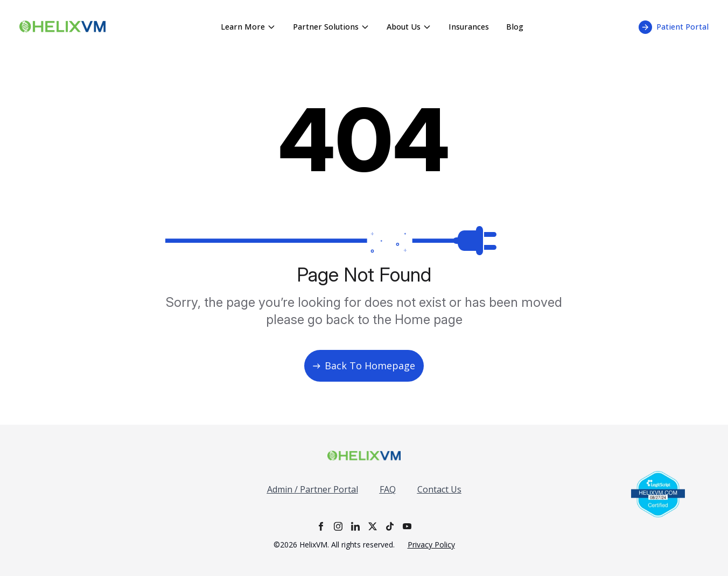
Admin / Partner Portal (313, 489)
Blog (515, 27)
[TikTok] (390, 526)
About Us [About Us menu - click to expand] (409, 27)
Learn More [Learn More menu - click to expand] (248, 27)
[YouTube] (407, 526)
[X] (373, 526)
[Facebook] (321, 526)
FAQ (388, 489)
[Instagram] (338, 526)
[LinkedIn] (355, 526)
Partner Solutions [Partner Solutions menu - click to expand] (331, 27)
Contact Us (439, 489)
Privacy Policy (431, 545)
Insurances (469, 27)
